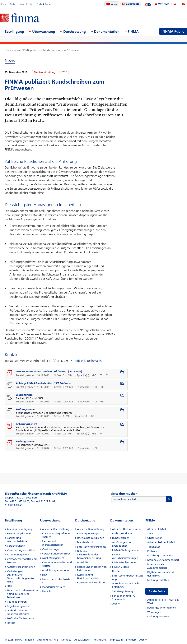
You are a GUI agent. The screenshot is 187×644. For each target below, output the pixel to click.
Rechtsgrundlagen (123, 533)
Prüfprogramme (25, 409)
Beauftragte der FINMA (161, 556)
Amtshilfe (83, 562)
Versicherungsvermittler (21, 550)
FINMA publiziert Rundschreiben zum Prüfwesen (50, 50)
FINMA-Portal (44, 4)
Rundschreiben (121, 538)
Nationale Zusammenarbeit (163, 560)
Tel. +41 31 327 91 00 (17, 501)
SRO (9, 586)
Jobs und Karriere (48, 640)
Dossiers (117, 571)
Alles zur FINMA (157, 529)
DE (184, 4)
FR (101, 375)
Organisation (155, 538)
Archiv (116, 604)
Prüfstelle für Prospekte (21, 618)
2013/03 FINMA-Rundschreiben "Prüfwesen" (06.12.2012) (49, 371)
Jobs (22, 4)
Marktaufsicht (85, 542)
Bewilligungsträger (88, 533)
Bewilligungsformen (19, 533)
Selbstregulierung (123, 591)
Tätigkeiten (154, 547)
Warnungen (154, 612)
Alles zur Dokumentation (127, 529)
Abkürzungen (82, 640)
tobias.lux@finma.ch (89, 361)
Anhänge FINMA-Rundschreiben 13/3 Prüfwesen (44, 383)
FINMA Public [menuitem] (173, 31)
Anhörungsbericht (27, 424)
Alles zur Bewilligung (19, 529)
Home (3, 4)
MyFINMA (164, 4)
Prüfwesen (153, 551)
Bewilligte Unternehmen (162, 608)
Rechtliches (100, 640)
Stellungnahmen (26, 441)
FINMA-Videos (120, 567)
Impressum (116, 640)
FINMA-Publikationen (125, 562)
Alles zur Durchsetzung (91, 529)
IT (107, 375)
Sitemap (131, 640)
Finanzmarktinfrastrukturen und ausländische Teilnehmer (22, 594)
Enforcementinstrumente (92, 547)
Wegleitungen (24, 395)
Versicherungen (16, 546)
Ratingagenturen (17, 602)
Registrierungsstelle (18, 606)
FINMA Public (157, 591)
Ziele (150, 533)
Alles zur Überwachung (56, 529)
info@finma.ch (15, 505)
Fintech (11, 623)
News (111, 4)
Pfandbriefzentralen (54, 587)
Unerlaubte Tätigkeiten (91, 538)
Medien (13, 4)
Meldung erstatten (158, 580)
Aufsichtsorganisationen (21, 567)
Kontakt (30, 4)
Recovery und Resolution (92, 583)
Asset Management (18, 555)
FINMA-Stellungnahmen (126, 550)
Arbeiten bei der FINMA (161, 542)
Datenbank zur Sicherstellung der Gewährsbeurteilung (89, 555)
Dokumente (130, 4)
